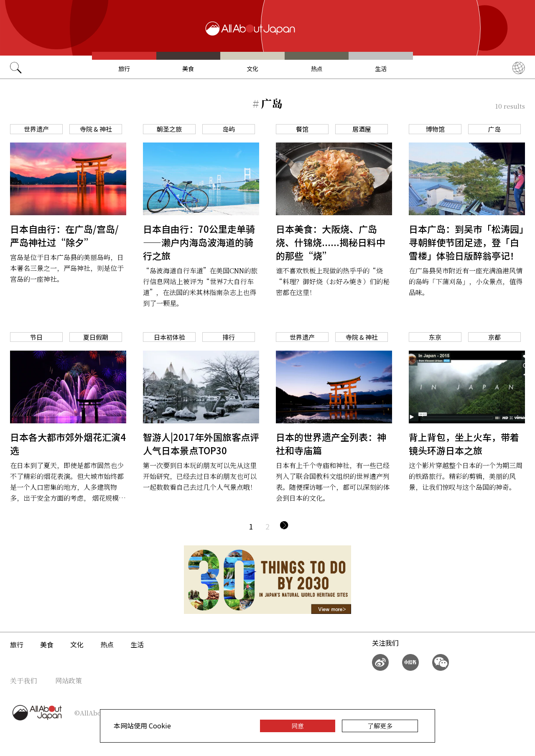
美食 (188, 69)
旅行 (124, 69)
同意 (298, 726)
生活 (381, 69)
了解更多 (380, 726)
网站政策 (69, 681)
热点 (317, 69)
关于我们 (23, 681)
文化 (252, 69)
